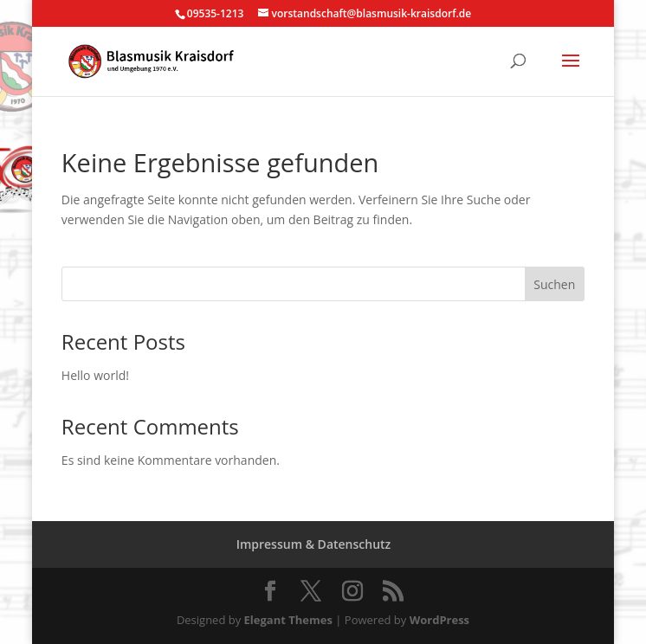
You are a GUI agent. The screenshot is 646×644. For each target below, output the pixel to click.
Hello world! (95, 375)
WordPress (439, 620)
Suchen (554, 284)
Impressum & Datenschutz (314, 544)
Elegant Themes (288, 620)
